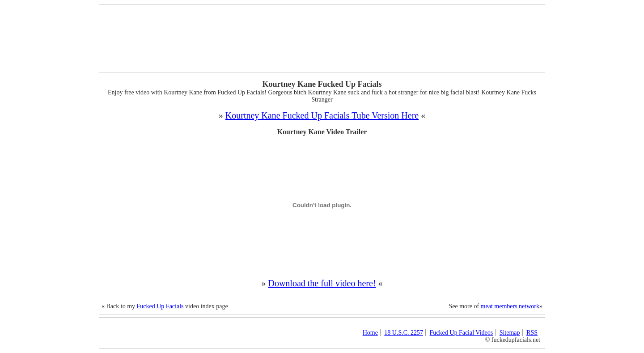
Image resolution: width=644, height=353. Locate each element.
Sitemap (510, 333)
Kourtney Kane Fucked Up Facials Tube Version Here (322, 115)
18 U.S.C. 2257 (404, 333)
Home (370, 333)
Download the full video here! (322, 283)
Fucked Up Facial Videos (462, 333)
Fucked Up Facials (160, 306)
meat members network (510, 306)
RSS (532, 333)
